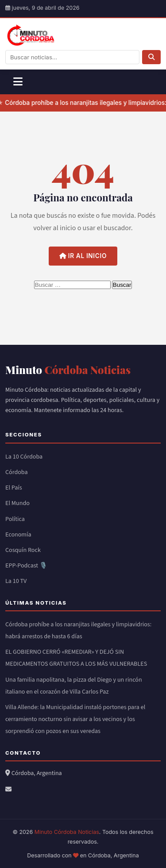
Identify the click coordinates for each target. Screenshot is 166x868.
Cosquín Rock (23, 550)
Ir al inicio (83, 256)
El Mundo (17, 503)
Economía (18, 535)
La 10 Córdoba (24, 457)
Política (15, 519)
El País (14, 488)
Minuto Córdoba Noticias (67, 832)
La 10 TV (16, 581)
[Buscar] (151, 57)
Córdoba (17, 472)
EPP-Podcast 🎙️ (26, 566)
